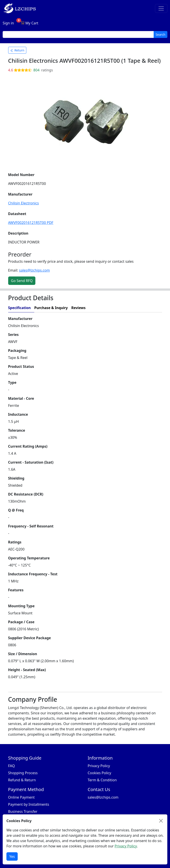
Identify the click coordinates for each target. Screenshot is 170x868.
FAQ (11, 766)
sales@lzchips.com (34, 270)
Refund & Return (22, 780)
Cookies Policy (99, 773)
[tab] (125, 308)
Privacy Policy (99, 766)
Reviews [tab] (78, 308)
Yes (12, 856)
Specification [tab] (19, 308)
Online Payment (21, 797)
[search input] (78, 34)
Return (17, 50)
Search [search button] (160, 34)
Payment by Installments (29, 804)
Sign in (8, 23)
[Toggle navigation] (161, 8)
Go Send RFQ (22, 281)
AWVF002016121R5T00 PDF (31, 223)
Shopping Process (23, 773)
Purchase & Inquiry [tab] (51, 308)
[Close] (161, 821)
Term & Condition (102, 780)
